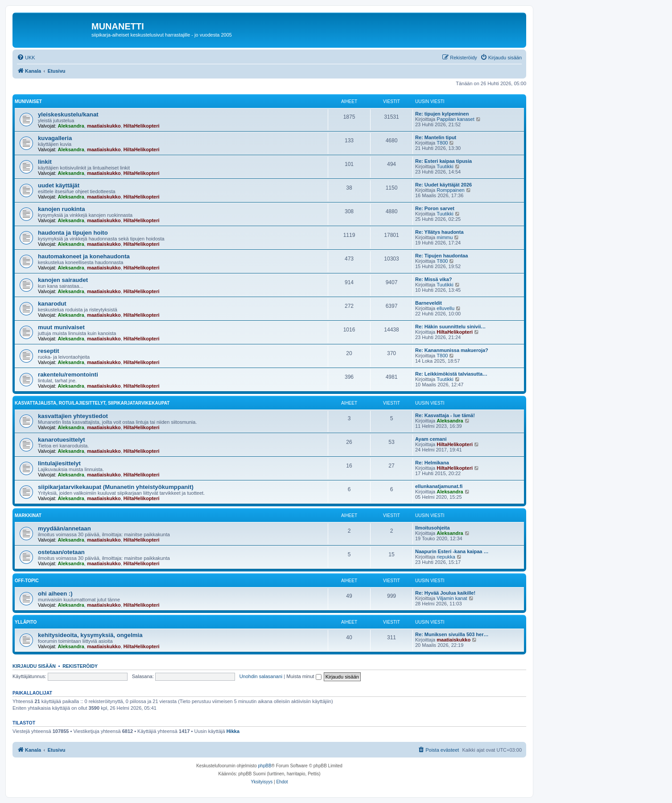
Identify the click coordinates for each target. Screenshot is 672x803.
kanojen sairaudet (63, 280)
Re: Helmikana (432, 463)
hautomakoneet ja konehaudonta (84, 256)
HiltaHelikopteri (142, 126)
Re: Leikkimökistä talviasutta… (451, 374)
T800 (442, 143)
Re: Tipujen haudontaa (441, 256)
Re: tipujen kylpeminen (442, 114)
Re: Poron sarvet (435, 208)
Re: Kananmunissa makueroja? (452, 350)
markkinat (28, 515)
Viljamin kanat (452, 598)
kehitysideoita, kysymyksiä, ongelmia (90, 635)
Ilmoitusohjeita (433, 528)
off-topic (27, 581)
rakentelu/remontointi (68, 375)
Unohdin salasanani (261, 676)
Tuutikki (445, 166)
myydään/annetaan (64, 528)
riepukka (446, 557)
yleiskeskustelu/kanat (68, 114)
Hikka (233, 731)
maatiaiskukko (104, 126)
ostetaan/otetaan (61, 552)
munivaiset (28, 101)
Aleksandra (71, 126)
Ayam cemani (431, 439)
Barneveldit (429, 303)
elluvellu (445, 308)
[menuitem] (26, 58)
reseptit (49, 351)
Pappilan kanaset (455, 119)
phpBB (265, 766)
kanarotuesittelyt (62, 440)
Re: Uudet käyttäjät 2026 (443, 185)
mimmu (445, 237)
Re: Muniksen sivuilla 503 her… (452, 634)
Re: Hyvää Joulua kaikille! (445, 593)
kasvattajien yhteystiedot (73, 416)
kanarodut (52, 304)
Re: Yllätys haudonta (439, 232)
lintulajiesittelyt (59, 463)
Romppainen (450, 190)
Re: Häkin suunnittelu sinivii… (450, 327)
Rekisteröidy (80, 666)
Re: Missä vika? (434, 279)
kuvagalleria (55, 138)
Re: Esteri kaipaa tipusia (443, 161)
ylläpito (26, 622)
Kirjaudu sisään (34, 666)
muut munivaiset (61, 327)
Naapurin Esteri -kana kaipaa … (452, 551)
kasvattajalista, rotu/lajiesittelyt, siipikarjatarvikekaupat (92, 403)
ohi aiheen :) (55, 594)
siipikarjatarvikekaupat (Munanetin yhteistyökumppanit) (116, 487)
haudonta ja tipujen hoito (73, 233)
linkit (45, 162)
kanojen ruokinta (62, 209)
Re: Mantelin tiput (436, 137)
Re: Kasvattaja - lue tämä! (445, 415)
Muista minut (304, 676)
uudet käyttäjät (59, 185)
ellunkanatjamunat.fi (439, 486)
